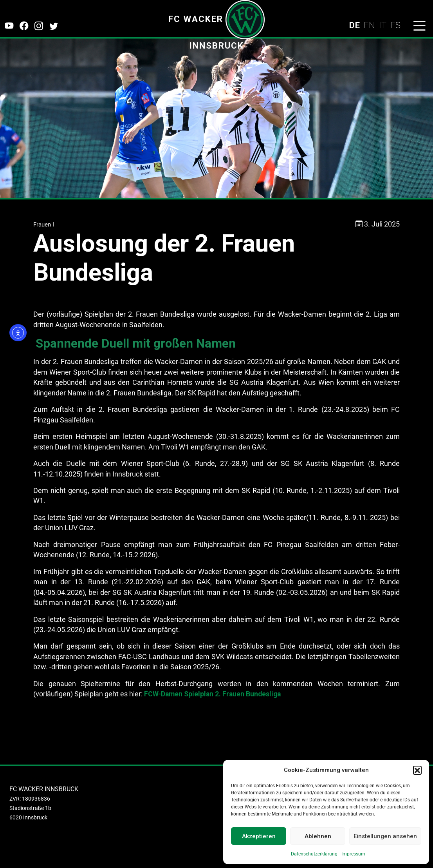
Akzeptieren (259, 836)
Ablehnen (318, 836)
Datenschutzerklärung (314, 854)
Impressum (353, 854)
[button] (417, 770)
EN (369, 25)
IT (383, 25)
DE (354, 25)
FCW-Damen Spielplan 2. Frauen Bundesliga (212, 694)
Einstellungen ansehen (385, 836)
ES (395, 25)
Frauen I (44, 225)
